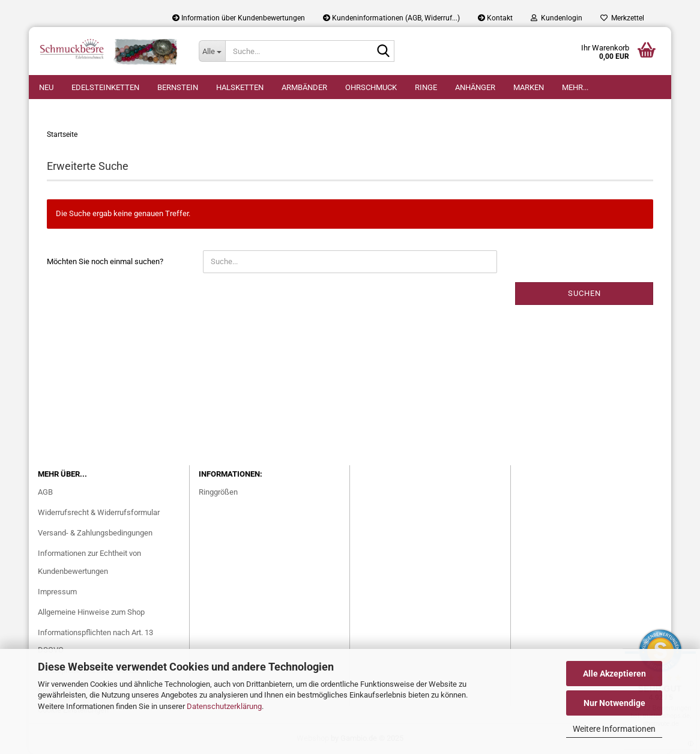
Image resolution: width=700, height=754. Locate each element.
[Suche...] (212, 51)
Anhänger (475, 87)
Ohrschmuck (371, 87)
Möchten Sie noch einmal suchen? (105, 261)
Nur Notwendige (614, 703)
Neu (46, 87)
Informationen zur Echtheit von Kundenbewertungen (89, 562)
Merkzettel (622, 18)
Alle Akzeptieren (614, 674)
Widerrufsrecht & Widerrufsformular (99, 512)
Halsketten (240, 87)
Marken (529, 87)
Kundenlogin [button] (557, 18)
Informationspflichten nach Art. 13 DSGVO (95, 641)
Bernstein (178, 87)
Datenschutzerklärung (224, 706)
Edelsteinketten (105, 87)
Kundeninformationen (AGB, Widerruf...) (391, 18)
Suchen (584, 293)
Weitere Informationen (614, 729)
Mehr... (575, 87)
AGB (45, 492)
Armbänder (304, 87)
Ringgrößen (218, 492)
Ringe (426, 87)
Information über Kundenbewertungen (239, 18)
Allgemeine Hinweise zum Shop (91, 612)
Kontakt (495, 18)
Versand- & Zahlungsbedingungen (95, 533)
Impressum (57, 592)
